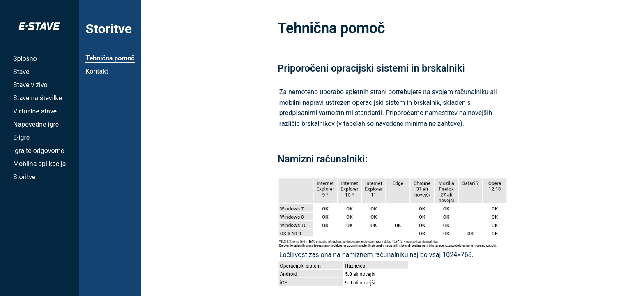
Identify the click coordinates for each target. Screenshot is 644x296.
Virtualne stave (35, 111)
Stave (21, 72)
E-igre (21, 138)
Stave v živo (30, 85)
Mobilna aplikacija (39, 164)
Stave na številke (38, 98)
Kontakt (97, 71)
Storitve (24, 177)
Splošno (25, 59)
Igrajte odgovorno (39, 151)
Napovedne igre (36, 124)
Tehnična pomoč (110, 58)
